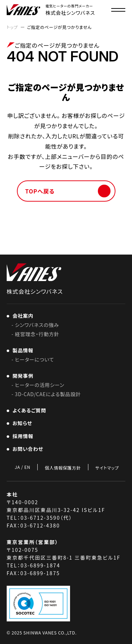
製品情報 (22, 350)
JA (17, 467)
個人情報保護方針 (63, 468)
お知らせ (21, 423)
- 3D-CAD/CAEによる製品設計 (46, 394)
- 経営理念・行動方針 (36, 334)
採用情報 (24, 436)
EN (27, 467)
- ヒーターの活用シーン (38, 385)
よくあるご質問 (28, 410)
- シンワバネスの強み (35, 325)
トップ (12, 27)
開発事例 (22, 376)
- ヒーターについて (33, 359)
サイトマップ (107, 468)
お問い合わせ (27, 449)
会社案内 (22, 316)
